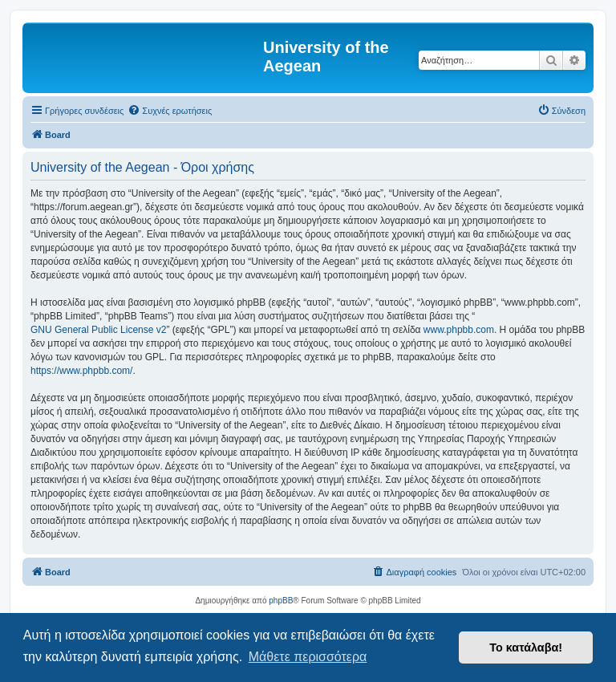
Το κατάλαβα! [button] (526, 647)
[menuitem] (170, 111)
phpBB (281, 601)
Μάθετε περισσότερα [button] (308, 657)
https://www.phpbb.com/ (81, 371)
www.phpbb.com (459, 330)
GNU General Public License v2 (98, 330)
